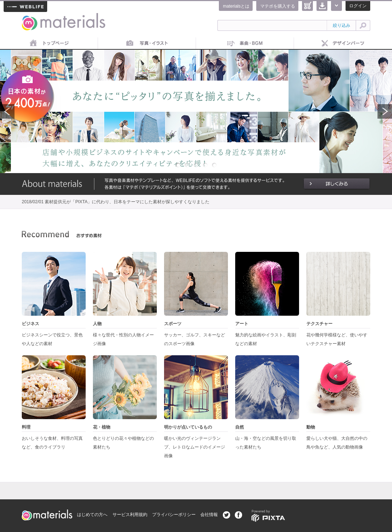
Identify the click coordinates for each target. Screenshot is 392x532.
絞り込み (342, 25)
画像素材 (147, 44)
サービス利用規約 (130, 515)
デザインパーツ (343, 44)
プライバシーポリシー (174, 515)
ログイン (358, 6)
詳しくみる (337, 184)
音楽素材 (245, 44)
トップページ (49, 44)
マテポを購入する (278, 6)
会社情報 (209, 515)
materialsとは (236, 6)
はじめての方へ (92, 515)
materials (30, 17)
